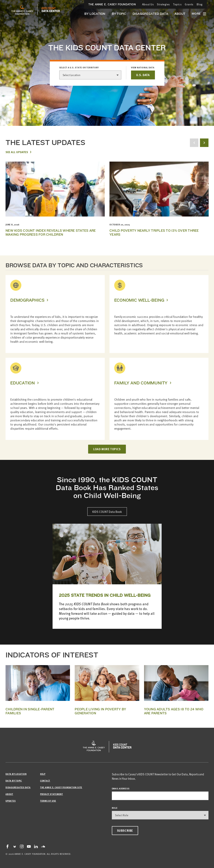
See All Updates (17, 152)
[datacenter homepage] (51, 10)
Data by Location (16, 774)
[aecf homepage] (22, 10)
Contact (45, 781)
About (180, 14)
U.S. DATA (143, 75)
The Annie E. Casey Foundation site (61, 787)
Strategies (163, 4)
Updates (11, 801)
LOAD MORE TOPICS (107, 449)
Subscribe (125, 830)
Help (43, 774)
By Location (95, 14)
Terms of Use (48, 801)
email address (121, 788)
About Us (148, 4)
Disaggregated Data (150, 14)
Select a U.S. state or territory (79, 68)
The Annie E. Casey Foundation (112, 4)
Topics (177, 4)
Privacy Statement (52, 794)
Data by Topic (14, 781)
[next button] (204, 143)
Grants (189, 4)
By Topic (119, 14)
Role (115, 808)
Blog (200, 4)
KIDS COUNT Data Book (107, 512)
